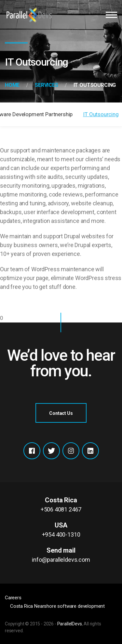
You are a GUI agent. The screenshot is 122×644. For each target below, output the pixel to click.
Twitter (51, 451)
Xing (90, 451)
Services (47, 85)
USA (61, 530)
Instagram (71, 451)
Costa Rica (61, 505)
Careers (13, 598)
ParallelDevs (70, 624)
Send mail (61, 555)
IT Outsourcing (101, 114)
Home (12, 85)
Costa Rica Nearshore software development (57, 606)
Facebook (32, 451)
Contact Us (61, 413)
